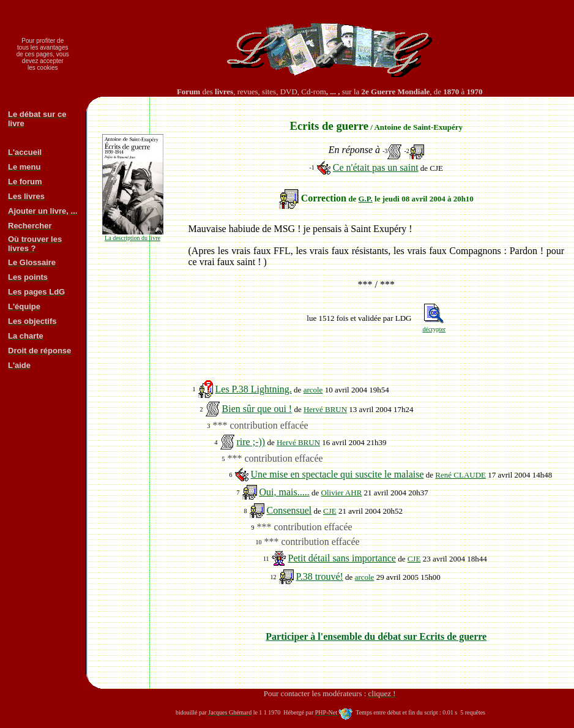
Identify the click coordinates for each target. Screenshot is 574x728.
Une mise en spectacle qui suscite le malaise (337, 474)
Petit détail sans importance (342, 558)
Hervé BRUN (325, 409)
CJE (330, 511)
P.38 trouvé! (320, 576)
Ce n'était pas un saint (376, 167)
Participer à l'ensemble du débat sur (376, 636)
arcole (313, 390)
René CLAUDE (460, 475)
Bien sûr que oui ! (257, 409)
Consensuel (289, 510)
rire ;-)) (251, 442)
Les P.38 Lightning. (254, 389)
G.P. (365, 199)
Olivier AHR (342, 493)
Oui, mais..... (285, 492)
